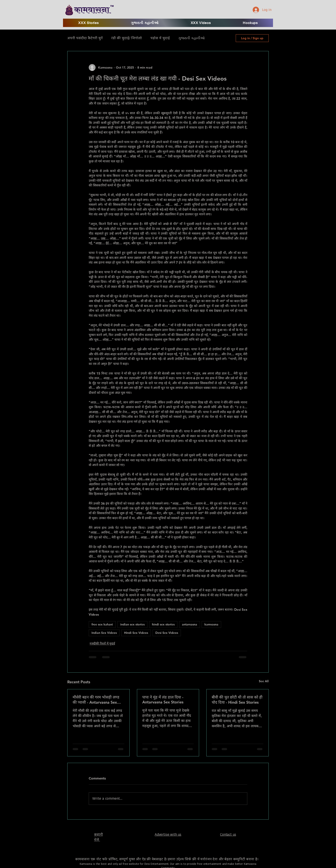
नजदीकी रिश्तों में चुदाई (102, 643)
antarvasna (190, 624)
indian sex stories (132, 624)
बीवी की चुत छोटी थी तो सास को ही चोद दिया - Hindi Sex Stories (237, 700)
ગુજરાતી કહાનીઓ (191, 38)
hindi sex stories (163, 624)
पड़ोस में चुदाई (160, 38)
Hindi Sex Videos (136, 633)
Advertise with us (168, 834)
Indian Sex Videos (104, 633)
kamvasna (211, 624)
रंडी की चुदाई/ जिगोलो (127, 38)
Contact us (228, 834)
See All (264, 681)
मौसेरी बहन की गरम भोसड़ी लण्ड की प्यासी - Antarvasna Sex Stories (96, 700)
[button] (201, 23)
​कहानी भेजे (98, 837)
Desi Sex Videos (167, 633)
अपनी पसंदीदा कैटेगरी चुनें (85, 38)
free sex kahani (102, 624)
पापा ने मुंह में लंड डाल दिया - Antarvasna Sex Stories (163, 700)
